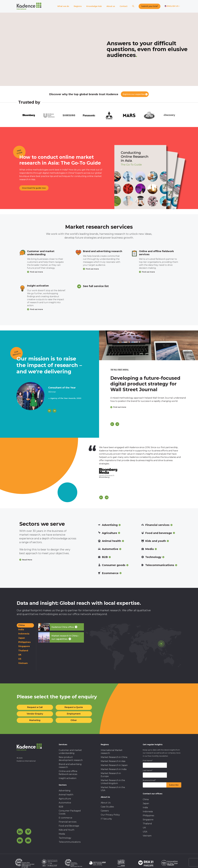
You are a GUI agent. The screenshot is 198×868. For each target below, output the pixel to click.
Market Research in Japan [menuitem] (114, 765)
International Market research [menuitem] (112, 752)
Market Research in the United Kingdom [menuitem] (113, 782)
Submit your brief (150, 6)
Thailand (23, 651)
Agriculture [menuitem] (65, 799)
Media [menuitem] (62, 834)
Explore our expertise (134, 94)
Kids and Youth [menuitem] (67, 830)
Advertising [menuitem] (65, 791)
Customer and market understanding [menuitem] (70, 752)
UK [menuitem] (144, 828)
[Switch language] (172, 6)
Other (74, 720)
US (20, 659)
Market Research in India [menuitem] (114, 769)
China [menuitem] (146, 799)
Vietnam (23, 663)
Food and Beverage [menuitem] (69, 826)
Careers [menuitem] (105, 811)
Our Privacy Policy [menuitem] (110, 815)
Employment (74, 714)
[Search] (133, 6)
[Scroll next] (107, 497)
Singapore (24, 646)
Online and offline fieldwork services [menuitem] (68, 773)
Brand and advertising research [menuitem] (70, 766)
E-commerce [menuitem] (65, 818)
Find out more (36, 272)
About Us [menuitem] (106, 803)
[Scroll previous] (101, 497)
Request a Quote (74, 707)
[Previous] (49, 411)
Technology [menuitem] (65, 838)
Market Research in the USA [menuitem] (113, 789)
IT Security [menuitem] (106, 819)
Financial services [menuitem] (68, 822)
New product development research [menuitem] (71, 759)
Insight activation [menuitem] (68, 778)
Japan (22, 638)
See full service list (96, 286)
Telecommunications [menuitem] (70, 842)
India (21, 630)
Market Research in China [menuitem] (114, 757)
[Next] (55, 411)
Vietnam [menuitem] (147, 836)
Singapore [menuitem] (148, 820)
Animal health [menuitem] (66, 795)
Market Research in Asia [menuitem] (113, 761)
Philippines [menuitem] (148, 816)
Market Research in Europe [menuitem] (111, 775)
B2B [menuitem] (61, 807)
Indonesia (24, 634)
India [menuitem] (145, 807)
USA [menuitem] (145, 832)
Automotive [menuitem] (65, 803)
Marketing (35, 720)
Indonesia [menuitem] (148, 812)
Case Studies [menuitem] (107, 807)
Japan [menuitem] (146, 803)
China (21, 625)
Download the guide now (34, 188)
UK (20, 655)
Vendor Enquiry (35, 714)
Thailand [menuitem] (147, 824)
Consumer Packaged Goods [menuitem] (70, 812)
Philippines (24, 642)
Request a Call (35, 707)
